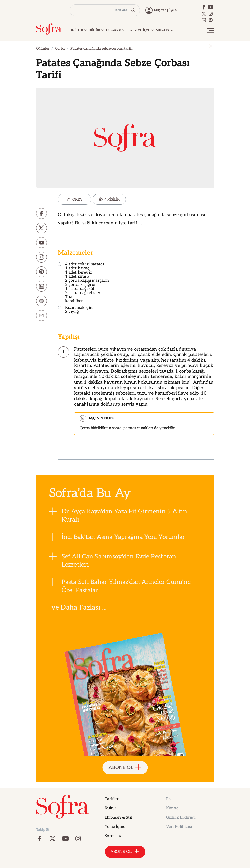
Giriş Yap (160, 10)
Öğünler (43, 48)
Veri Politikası (179, 827)
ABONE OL (125, 768)
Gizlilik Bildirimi (181, 817)
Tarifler (112, 799)
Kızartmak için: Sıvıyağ (76, 310)
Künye (172, 808)
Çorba (60, 48)
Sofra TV (113, 836)
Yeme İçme (115, 827)
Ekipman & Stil (118, 817)
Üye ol (173, 10)
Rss (169, 799)
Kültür (111, 808)
